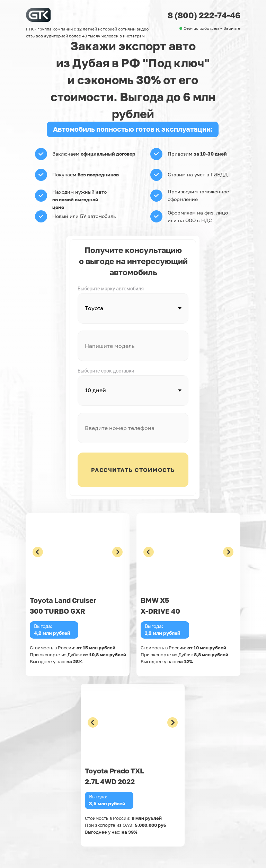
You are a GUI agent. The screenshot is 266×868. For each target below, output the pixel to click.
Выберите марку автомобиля (111, 289)
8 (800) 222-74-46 (204, 15)
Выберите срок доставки (106, 371)
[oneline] (133, 346)
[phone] (133, 428)
